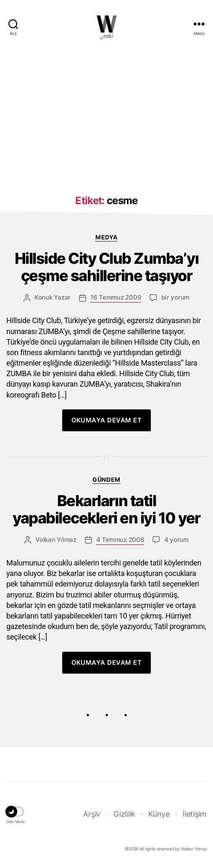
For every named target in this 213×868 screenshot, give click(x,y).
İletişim (195, 814)
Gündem (106, 479)
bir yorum (175, 297)
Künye (159, 814)
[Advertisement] (106, 115)
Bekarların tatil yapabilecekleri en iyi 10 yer (106, 510)
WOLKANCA (107, 24)
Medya (106, 237)
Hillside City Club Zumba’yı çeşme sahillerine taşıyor (107, 267)
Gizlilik (124, 814)
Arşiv (92, 814)
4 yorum (176, 540)
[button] (16, 813)
